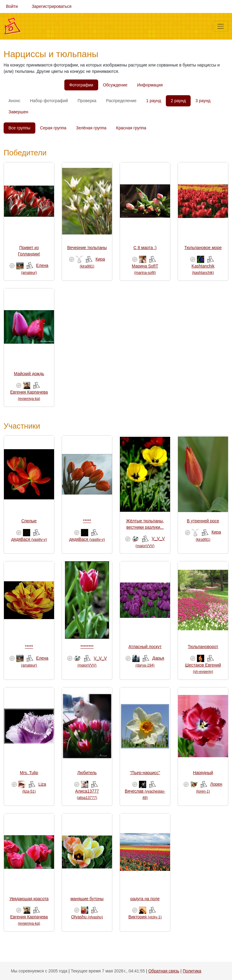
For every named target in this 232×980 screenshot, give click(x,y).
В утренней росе (203, 521)
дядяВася (29, 539)
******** (87, 647)
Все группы (19, 128)
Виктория (145, 917)
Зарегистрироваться (52, 6)
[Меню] (221, 26)
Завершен (18, 112)
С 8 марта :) (145, 248)
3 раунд (203, 101)
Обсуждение (115, 85)
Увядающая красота (29, 899)
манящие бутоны (87, 899)
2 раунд (178, 101)
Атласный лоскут (145, 647)
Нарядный (203, 773)
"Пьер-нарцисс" (145, 773)
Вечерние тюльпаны (87, 248)
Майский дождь (29, 374)
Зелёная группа (91, 128)
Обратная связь (164, 971)
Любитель (87, 773)
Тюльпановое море (203, 248)
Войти (12, 6)
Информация (150, 85)
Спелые (29, 521)
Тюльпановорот (203, 647)
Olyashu (87, 917)
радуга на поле (145, 899)
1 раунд (154, 101)
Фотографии (81, 85)
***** (87, 521)
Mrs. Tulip (29, 773)
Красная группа (131, 128)
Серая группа (53, 128)
